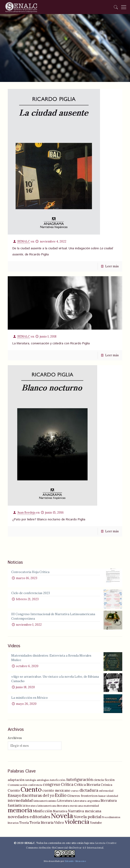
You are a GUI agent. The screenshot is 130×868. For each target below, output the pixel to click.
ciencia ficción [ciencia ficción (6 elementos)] (104, 780)
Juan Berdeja (26, 513)
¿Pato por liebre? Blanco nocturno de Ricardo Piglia (49, 520)
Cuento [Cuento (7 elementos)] (14, 791)
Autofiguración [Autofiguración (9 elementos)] (79, 780)
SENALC (24, 241)
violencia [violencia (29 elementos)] (77, 822)
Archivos (15, 738)
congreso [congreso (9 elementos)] (52, 784)
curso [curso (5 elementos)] (75, 791)
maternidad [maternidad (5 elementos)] (91, 806)
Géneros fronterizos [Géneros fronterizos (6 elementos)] (82, 796)
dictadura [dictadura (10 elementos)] (89, 790)
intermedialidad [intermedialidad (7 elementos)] (20, 801)
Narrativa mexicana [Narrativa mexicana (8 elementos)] (85, 811)
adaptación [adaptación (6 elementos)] (16, 780)
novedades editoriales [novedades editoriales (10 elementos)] (29, 817)
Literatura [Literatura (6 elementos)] (65, 801)
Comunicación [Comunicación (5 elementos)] (18, 785)
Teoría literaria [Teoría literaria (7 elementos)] (41, 823)
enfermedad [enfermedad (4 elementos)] (106, 791)
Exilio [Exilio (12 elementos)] (61, 795)
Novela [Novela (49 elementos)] (62, 816)
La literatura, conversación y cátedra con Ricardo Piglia (51, 344)
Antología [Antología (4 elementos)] (31, 780)
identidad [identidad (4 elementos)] (112, 796)
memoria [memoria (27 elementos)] (20, 810)
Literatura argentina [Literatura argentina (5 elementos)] (87, 801)
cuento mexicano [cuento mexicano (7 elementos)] (56, 791)
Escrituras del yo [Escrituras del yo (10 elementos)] (38, 795)
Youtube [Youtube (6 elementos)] (96, 823)
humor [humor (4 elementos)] (102, 796)
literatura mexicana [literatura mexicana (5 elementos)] (70, 806)
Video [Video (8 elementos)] (59, 822)
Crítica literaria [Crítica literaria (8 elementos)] (87, 785)
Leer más (112, 266)
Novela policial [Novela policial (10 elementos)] (87, 817)
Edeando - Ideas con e (76, 861)
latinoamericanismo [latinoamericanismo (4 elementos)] (45, 801)
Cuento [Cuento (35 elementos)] (31, 789)
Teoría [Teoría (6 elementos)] (24, 823)
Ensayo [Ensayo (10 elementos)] (15, 795)
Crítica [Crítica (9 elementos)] (67, 784)
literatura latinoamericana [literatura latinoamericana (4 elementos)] (41, 806)
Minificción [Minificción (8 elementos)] (43, 811)
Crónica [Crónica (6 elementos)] (106, 785)
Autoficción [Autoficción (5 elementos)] (57, 780)
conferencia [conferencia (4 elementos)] (35, 785)
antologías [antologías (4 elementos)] (43, 780)
